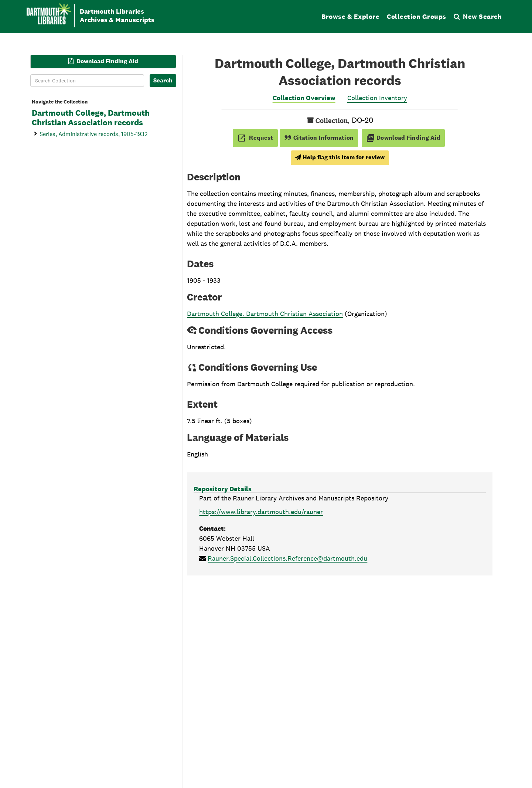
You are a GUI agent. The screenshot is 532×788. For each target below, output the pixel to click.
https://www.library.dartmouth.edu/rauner (261, 512)
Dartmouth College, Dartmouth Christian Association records (91, 118)
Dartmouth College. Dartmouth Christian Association (265, 314)
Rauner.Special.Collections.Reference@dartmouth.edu (287, 558)
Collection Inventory (377, 98)
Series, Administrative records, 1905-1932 (93, 134)
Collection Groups (417, 16)
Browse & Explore (350, 16)
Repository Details (223, 489)
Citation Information (319, 138)
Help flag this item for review (340, 157)
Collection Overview (304, 98)
